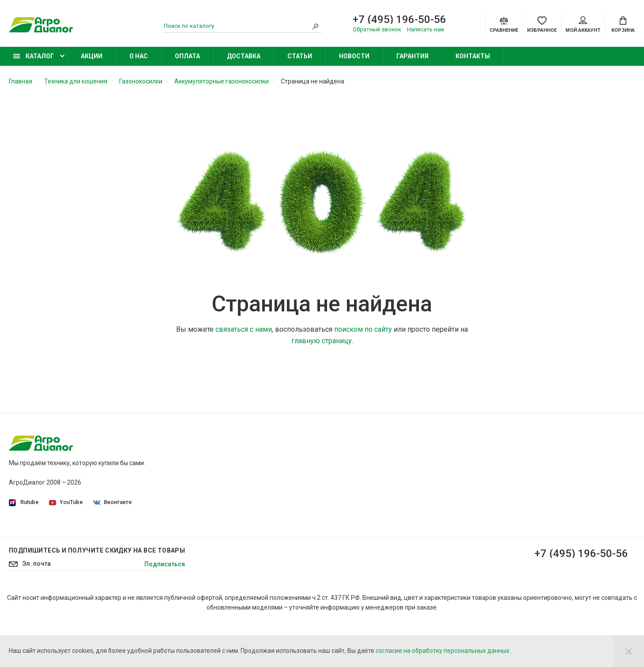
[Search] (315, 26)
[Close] (629, 651)
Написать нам (426, 29)
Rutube (24, 502)
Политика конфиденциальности (269, 469)
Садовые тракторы (461, 456)
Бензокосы (449, 493)
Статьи (300, 56)
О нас (139, 56)
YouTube (66, 502)
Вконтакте (113, 502)
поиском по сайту (363, 329)
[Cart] (623, 24)
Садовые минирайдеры (467, 469)
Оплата (187, 56)
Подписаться (165, 608)
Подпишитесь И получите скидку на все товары (97, 595)
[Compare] (504, 24)
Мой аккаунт (583, 25)
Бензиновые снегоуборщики (475, 531)
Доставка (244, 56)
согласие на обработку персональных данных (443, 651)
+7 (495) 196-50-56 (399, 19)
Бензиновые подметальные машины (487, 543)
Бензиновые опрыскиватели (474, 518)
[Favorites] (542, 24)
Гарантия (412, 56)
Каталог (34, 56)
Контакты (473, 56)
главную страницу (322, 341)
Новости (354, 56)
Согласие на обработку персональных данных (289, 481)
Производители (245, 493)
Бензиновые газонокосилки (473, 481)
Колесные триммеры (463, 506)
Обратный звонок (377, 29)
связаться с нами (244, 329)
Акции (92, 56)
